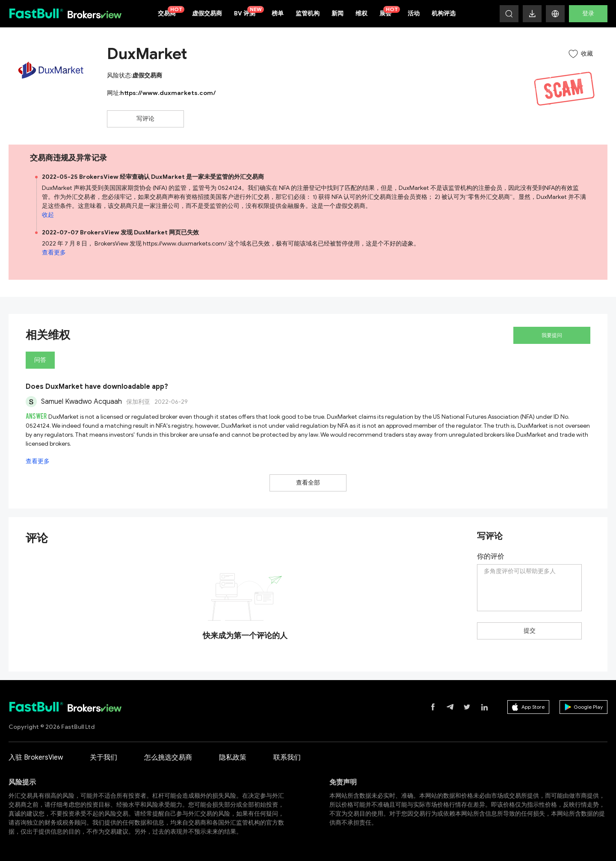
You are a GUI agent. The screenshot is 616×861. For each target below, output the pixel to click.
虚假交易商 (207, 13)
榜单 (278, 13)
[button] (555, 14)
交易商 (171, 12)
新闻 (338, 13)
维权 (361, 13)
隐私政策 (233, 757)
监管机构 (308, 13)
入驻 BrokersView (36, 757)
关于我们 (104, 757)
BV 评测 (249, 12)
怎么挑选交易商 (168, 757)
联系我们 (287, 757)
